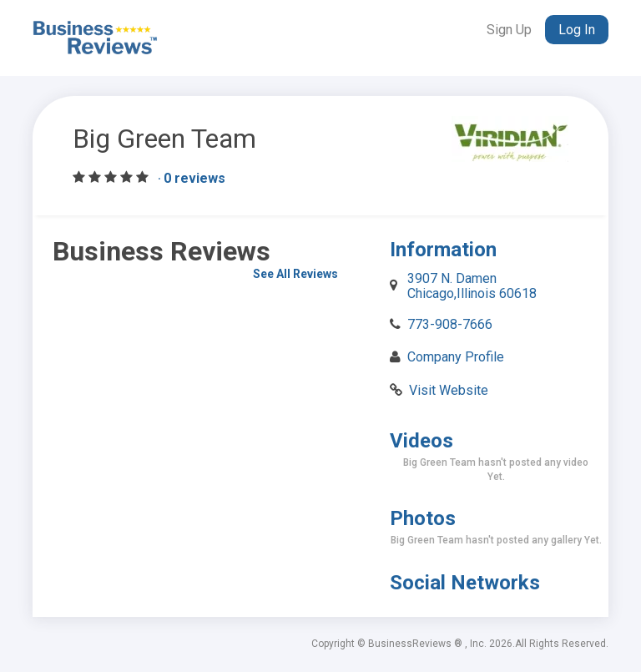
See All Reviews (295, 274)
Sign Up (509, 30)
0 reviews (194, 179)
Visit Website (449, 390)
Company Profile (456, 357)
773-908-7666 (450, 324)
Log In (577, 30)
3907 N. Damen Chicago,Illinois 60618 (472, 286)
